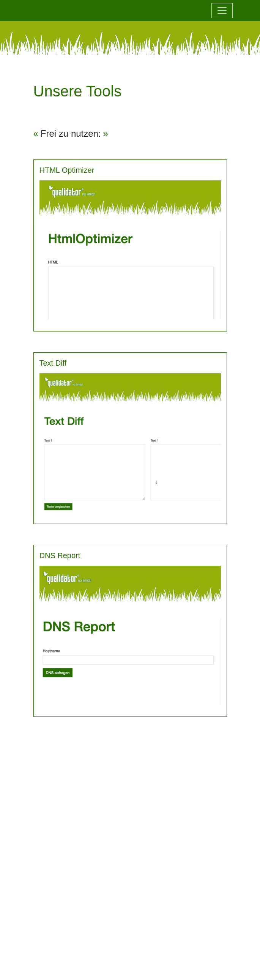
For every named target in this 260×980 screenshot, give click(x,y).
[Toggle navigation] (222, 11)
